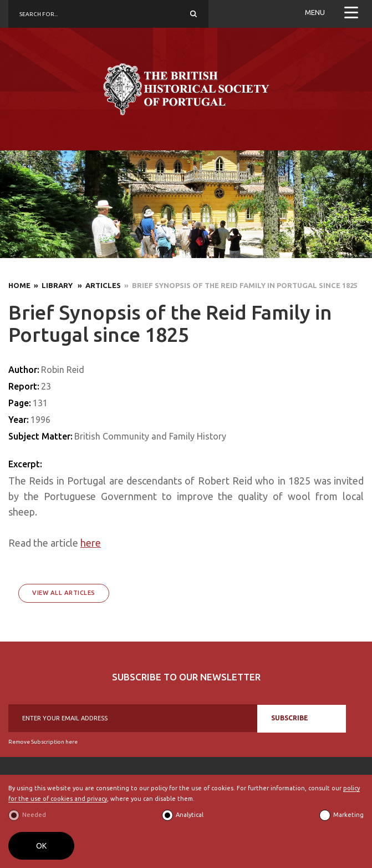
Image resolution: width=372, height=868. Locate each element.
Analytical (190, 815)
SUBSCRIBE (290, 718)
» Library (52, 285)
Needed (34, 815)
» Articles (98, 285)
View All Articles (64, 593)
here (91, 543)
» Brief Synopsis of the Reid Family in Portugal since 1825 (239, 285)
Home (19, 285)
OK (41, 846)
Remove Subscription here (43, 742)
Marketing (348, 815)
